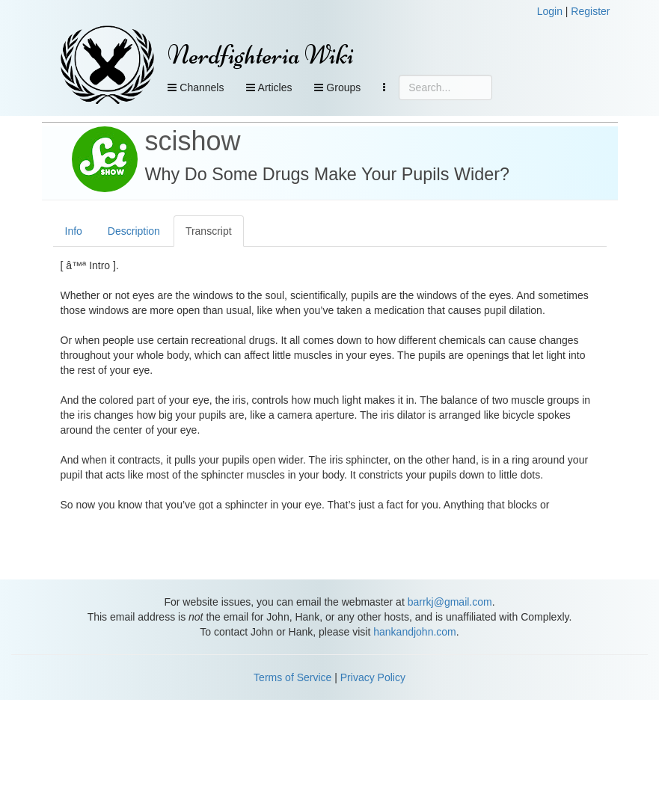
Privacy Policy (373, 677)
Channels (196, 87)
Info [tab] (74, 231)
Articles (269, 87)
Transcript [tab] (209, 231)
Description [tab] (134, 231)
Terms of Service (292, 677)
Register (590, 11)
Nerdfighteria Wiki (261, 55)
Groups (337, 87)
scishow (193, 141)
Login (550, 11)
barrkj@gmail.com (450, 602)
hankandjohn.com (415, 632)
